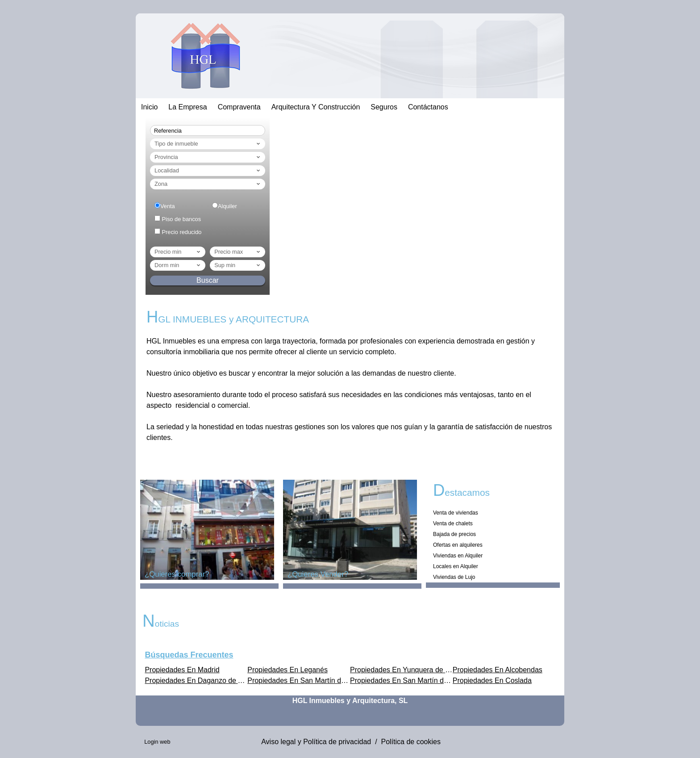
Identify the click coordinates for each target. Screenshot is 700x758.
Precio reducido (182, 232)
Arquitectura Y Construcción (316, 107)
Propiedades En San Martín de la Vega (412, 681)
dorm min (178, 265)
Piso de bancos (182, 219)
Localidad (208, 171)
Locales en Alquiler (456, 566)
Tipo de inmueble (208, 144)
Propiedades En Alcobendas (498, 670)
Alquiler (227, 206)
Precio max (238, 252)
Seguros (384, 107)
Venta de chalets (453, 523)
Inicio (149, 107)
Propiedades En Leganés (287, 670)
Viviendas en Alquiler (458, 556)
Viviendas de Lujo (454, 577)
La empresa (187, 107)
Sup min (238, 265)
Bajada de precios (454, 534)
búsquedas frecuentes (189, 655)
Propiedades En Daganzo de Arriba (201, 681)
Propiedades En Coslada (492, 681)
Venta (168, 206)
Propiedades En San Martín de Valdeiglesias (318, 681)
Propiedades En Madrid (182, 670)
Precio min (178, 252)
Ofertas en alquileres (458, 545)
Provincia (208, 157)
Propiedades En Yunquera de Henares (411, 670)
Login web (157, 742)
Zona (208, 184)
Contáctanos (428, 107)
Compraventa (239, 107)
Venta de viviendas (456, 513)
